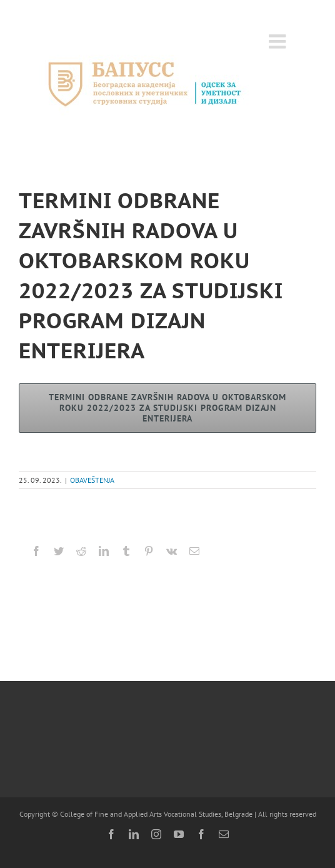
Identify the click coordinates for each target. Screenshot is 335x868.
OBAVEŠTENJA (92, 480)
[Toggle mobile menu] (279, 41)
